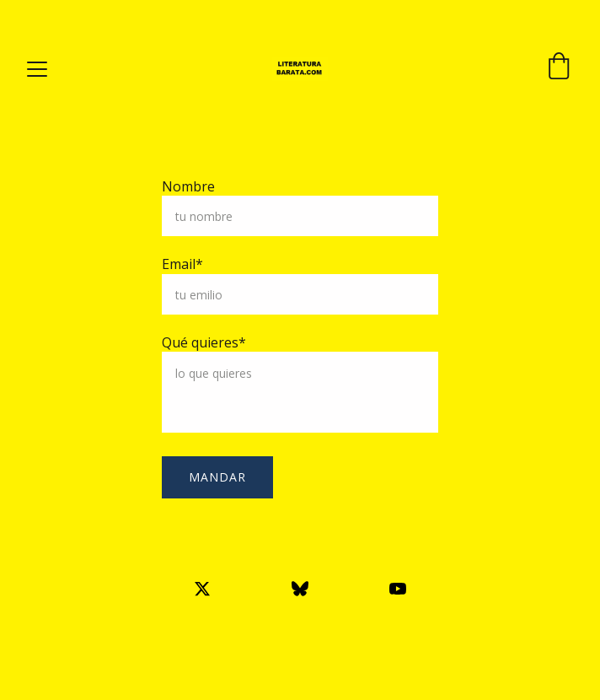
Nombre (188, 186)
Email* (182, 264)
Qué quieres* (204, 342)
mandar (217, 477)
